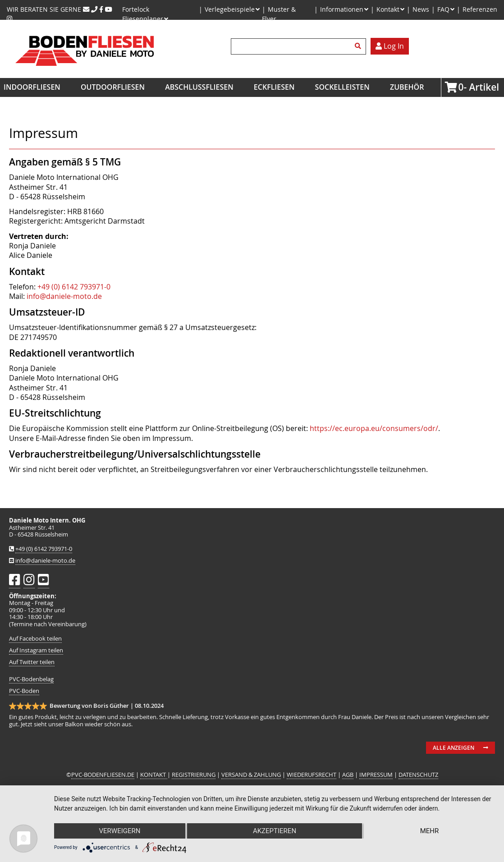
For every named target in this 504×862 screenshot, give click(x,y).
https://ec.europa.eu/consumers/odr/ (374, 428)
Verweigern (120, 831)
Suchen (359, 46)
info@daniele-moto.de (64, 296)
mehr (430, 831)
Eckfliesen (274, 87)
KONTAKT (154, 775)
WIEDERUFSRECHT (312, 775)
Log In (390, 46)
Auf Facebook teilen (35, 639)
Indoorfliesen (32, 87)
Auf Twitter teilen (32, 662)
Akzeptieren (275, 831)
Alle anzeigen (454, 748)
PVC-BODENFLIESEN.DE (103, 775)
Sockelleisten (342, 87)
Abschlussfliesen (199, 87)
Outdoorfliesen (113, 87)
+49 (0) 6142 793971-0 (74, 287)
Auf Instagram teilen (36, 650)
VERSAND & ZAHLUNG (251, 775)
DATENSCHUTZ (418, 775)
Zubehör (407, 87)
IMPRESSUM (376, 775)
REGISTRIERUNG (194, 775)
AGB (348, 775)
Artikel (461, 87)
